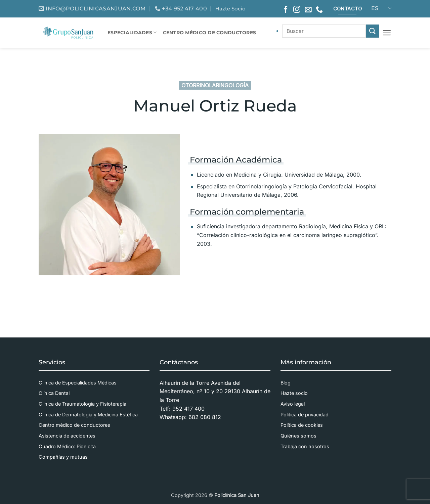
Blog (286, 383)
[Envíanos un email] (308, 10)
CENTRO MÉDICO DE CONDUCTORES (210, 33)
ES (381, 8)
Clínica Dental (54, 393)
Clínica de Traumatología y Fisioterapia (82, 404)
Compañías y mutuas (63, 457)
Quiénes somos (298, 436)
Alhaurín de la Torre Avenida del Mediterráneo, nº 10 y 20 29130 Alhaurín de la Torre (215, 391)
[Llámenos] (319, 10)
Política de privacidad (305, 415)
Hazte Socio (230, 9)
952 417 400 (188, 409)
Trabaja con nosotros (305, 446)
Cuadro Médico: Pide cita (67, 446)
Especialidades (132, 32)
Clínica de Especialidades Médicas (78, 383)
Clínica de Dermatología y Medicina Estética (88, 415)
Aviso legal (293, 404)
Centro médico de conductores (74, 425)
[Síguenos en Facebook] (286, 10)
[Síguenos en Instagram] (297, 10)
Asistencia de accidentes (67, 436)
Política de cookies (302, 425)
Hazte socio (294, 393)
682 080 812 (205, 417)
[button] (387, 33)
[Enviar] (373, 31)
